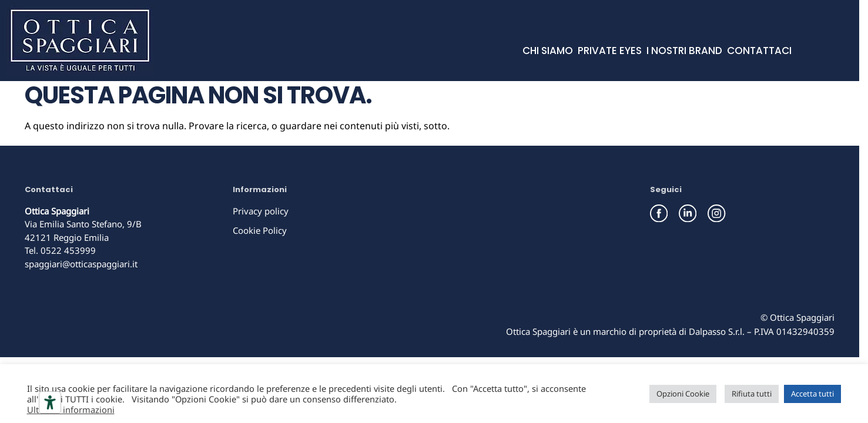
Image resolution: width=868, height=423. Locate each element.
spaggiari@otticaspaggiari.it (81, 264)
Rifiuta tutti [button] (752, 394)
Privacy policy (261, 211)
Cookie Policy (260, 230)
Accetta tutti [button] (812, 394)
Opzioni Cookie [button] (683, 394)
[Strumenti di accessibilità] (50, 402)
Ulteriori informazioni (71, 409)
